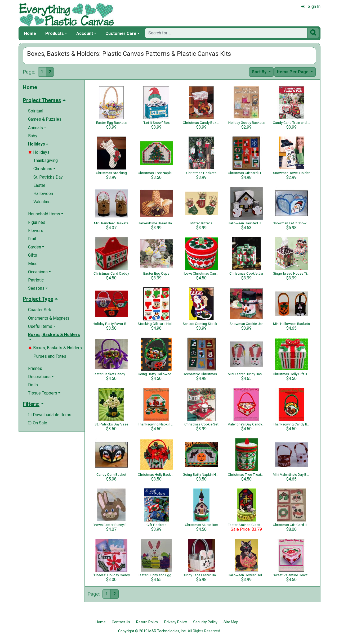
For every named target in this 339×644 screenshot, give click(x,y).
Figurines (37, 222)
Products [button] (55, 33)
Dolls (33, 385)
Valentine (42, 202)
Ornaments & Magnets (49, 318)
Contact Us (121, 622)
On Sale (38, 423)
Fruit (32, 239)
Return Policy (147, 622)
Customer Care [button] (121, 33)
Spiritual (36, 111)
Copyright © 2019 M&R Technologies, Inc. (152, 631)
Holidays (39, 152)
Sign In (311, 6)
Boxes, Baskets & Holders (55, 348)
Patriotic (36, 280)
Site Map (231, 622)
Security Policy (205, 622)
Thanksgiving (46, 160)
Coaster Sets (40, 310)
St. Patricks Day (48, 177)
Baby (33, 136)
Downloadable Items (50, 415)
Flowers (36, 231)
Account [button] (85, 33)
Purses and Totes (50, 356)
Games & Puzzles (45, 119)
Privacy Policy (176, 622)
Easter (39, 185)
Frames (35, 368)
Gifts (33, 255)
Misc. (33, 264)
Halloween (43, 194)
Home (30, 33)
